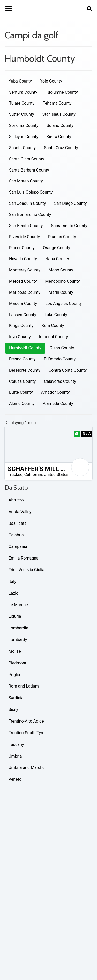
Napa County (57, 259)
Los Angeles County (64, 304)
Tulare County (22, 103)
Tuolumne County (62, 92)
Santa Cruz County (61, 148)
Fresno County (22, 359)
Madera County (23, 304)
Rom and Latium (24, 686)
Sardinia (16, 698)
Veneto (15, 779)
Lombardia (18, 628)
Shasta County (22, 148)
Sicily (13, 709)
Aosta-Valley (20, 512)
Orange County (57, 248)
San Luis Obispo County (31, 192)
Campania (18, 546)
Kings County (21, 326)
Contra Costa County (68, 370)
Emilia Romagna (24, 558)
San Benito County (26, 226)
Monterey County (25, 270)
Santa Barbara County (29, 170)
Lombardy (18, 640)
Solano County (60, 125)
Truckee (15, 475)
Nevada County (23, 259)
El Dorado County (60, 359)
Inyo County (20, 337)
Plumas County (62, 237)
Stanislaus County (59, 114)
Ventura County (23, 92)
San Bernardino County (30, 215)
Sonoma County (24, 125)
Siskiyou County (24, 137)
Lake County (56, 315)
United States (56, 475)
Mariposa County (25, 292)
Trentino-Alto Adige (26, 721)
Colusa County (22, 381)
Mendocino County (63, 281)
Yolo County (51, 81)
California (33, 475)
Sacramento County (69, 226)
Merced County (23, 281)
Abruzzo (16, 500)
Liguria (15, 616)
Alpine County (22, 403)
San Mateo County (26, 181)
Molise (15, 651)
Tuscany (16, 744)
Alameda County (58, 403)
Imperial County (54, 337)
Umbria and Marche (27, 768)
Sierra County (59, 137)
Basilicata (18, 523)
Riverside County (24, 237)
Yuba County (20, 81)
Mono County (61, 270)
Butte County (21, 392)
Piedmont (17, 663)
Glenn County (62, 348)
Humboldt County (25, 348)
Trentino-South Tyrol (27, 733)
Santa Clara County (27, 159)
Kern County (53, 326)
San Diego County (70, 203)
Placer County (22, 248)
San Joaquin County (27, 203)
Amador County (55, 392)
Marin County (61, 292)
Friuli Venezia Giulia (27, 570)
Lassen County (23, 315)
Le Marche (18, 605)
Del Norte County (25, 370)
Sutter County (22, 114)
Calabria (16, 535)
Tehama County (57, 103)
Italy (12, 581)
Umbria (15, 756)
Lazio (13, 593)
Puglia (14, 675)
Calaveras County (60, 381)
